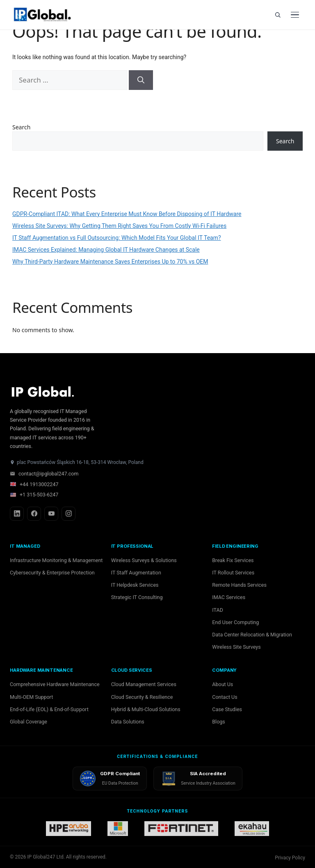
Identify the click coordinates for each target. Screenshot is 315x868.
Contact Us (225, 697)
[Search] (278, 15)
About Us (223, 684)
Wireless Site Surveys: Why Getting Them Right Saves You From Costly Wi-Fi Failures (119, 226)
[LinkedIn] (17, 514)
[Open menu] (295, 15)
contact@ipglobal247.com (44, 474)
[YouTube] (51, 514)
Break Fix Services (233, 560)
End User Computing (235, 622)
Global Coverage (29, 722)
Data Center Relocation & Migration (252, 635)
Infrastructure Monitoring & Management (56, 560)
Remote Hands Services (239, 585)
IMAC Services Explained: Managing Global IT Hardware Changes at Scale (106, 250)
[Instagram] (68, 514)
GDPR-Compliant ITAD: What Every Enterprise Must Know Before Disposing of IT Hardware (127, 214)
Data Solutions (128, 722)
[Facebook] (34, 514)
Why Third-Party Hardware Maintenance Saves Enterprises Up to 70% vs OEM (110, 262)
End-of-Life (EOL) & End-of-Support (49, 709)
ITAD (218, 610)
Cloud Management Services (144, 684)
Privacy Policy (290, 858)
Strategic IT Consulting (137, 597)
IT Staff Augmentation (136, 573)
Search (21, 127)
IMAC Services (229, 597)
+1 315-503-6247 (34, 495)
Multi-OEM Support (31, 697)
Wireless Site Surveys (236, 647)
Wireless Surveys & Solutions (144, 560)
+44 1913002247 (34, 484)
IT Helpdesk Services (135, 585)
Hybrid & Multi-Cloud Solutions (146, 709)
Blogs (218, 722)
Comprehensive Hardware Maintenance (55, 684)
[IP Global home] (47, 15)
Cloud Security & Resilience (142, 697)
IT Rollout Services (233, 573)
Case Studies (227, 709)
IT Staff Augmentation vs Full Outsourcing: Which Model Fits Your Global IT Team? (117, 238)
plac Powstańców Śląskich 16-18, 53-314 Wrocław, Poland (77, 462)
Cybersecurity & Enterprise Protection (52, 573)
